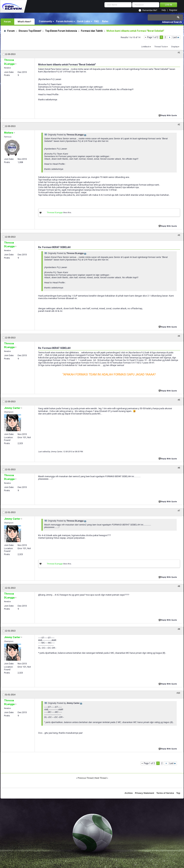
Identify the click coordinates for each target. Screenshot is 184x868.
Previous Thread (85, 778)
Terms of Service (165, 793)
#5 (179, 400)
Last (176, 37)
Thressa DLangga (55, 213)
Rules (105, 21)
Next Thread (101, 778)
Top (178, 793)
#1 (179, 53)
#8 (179, 586)
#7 (179, 511)
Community (45, 21)
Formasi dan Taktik (92, 31)
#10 (178, 693)
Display (175, 47)
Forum (7, 22)
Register (173, 10)
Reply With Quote (168, 115)
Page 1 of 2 (153, 37)
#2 (179, 125)
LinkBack (145, 47)
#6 (179, 468)
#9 (179, 629)
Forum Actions (64, 21)
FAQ (96, 21)
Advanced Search (172, 22)
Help (164, 10)
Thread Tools (160, 47)
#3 (179, 235)
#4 (179, 336)
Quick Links (84, 21)
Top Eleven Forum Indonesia (61, 31)
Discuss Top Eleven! (30, 31)
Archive (129, 793)
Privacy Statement (145, 793)
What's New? (24, 22)
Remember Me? (150, 10)
